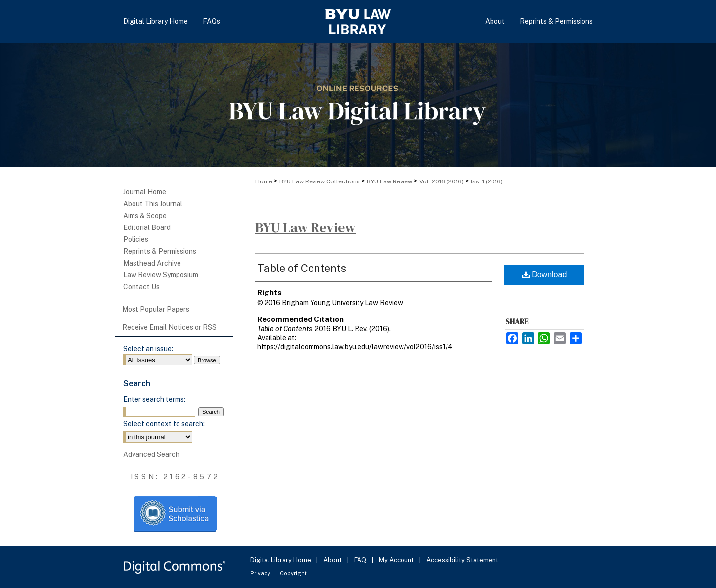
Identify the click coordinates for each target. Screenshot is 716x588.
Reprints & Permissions (160, 251)
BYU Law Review (390, 181)
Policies (136, 239)
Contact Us (141, 287)
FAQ (361, 560)
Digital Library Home (281, 560)
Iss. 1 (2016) (487, 181)
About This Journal (153, 204)
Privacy (261, 573)
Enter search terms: (154, 399)
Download (545, 275)
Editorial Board (147, 227)
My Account (397, 560)
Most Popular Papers (156, 309)
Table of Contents (302, 268)
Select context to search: (164, 424)
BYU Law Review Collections (320, 181)
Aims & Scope (145, 216)
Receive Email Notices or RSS (169, 327)
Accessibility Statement (462, 560)
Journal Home (145, 192)
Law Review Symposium (161, 275)
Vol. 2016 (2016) (442, 181)
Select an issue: (148, 349)
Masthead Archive (152, 263)
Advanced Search (151, 454)
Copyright (293, 573)
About (333, 560)
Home (264, 181)
